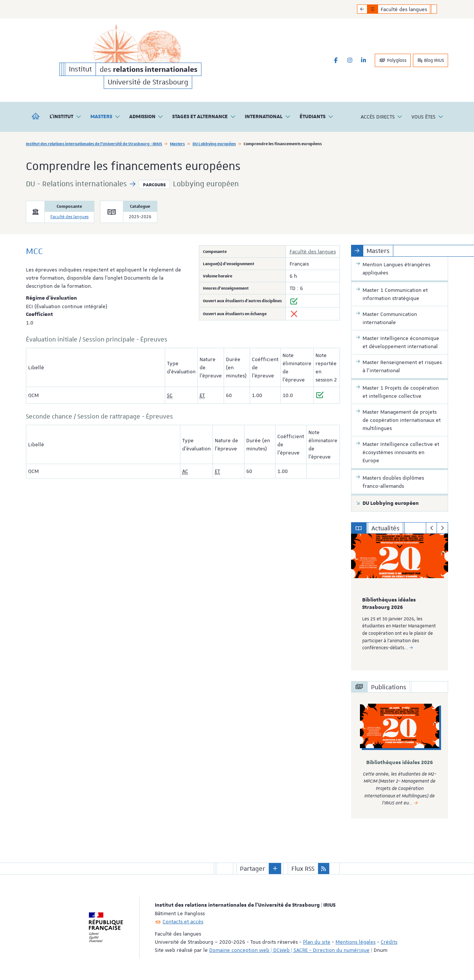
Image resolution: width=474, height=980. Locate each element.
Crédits (389, 941)
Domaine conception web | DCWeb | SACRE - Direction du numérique (289, 950)
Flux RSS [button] (303, 868)
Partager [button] (253, 868)
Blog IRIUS (430, 60)
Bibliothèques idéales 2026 (400, 763)
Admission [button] (146, 117)
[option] (400, 602)
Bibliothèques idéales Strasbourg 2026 (389, 604)
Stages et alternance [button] (204, 117)
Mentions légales (355, 941)
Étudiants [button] (317, 117)
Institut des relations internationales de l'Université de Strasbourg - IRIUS (94, 144)
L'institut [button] (66, 117)
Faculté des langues (69, 217)
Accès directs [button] (382, 117)
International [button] (268, 117)
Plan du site (317, 941)
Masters (177, 144)
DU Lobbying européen (214, 144)
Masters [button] (105, 117)
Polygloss (393, 60)
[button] (275, 868)
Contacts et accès (183, 921)
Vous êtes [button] (428, 117)
